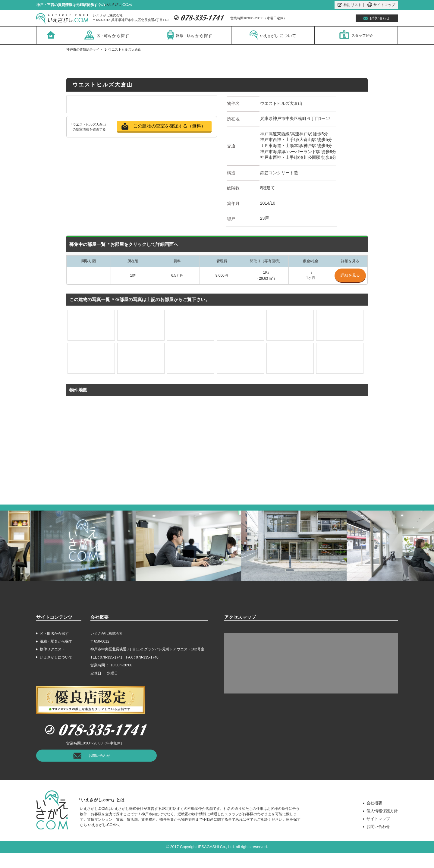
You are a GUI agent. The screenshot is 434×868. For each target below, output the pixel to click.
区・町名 (107, 35)
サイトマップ (381, 5)
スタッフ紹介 (356, 35)
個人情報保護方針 (382, 811)
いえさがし (273, 35)
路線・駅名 (190, 35)
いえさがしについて (56, 657)
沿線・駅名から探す (56, 641)
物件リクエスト (52, 649)
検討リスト (350, 5)
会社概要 (374, 803)
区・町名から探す (54, 634)
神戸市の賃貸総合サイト (85, 49)
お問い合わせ (379, 18)
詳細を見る (350, 275)
